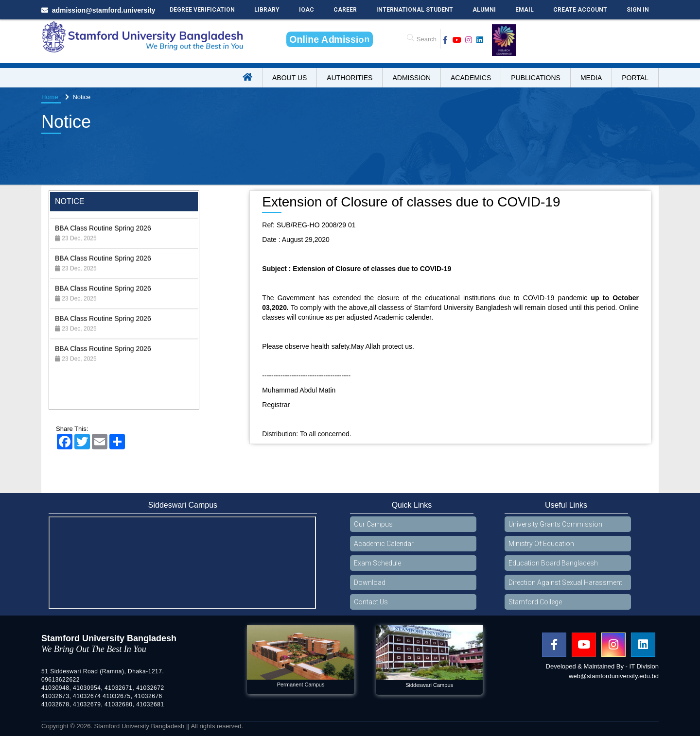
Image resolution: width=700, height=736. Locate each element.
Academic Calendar (384, 544)
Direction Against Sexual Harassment (565, 582)
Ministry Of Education (541, 544)
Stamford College (535, 602)
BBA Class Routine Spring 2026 (103, 237)
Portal (635, 78)
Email (525, 10)
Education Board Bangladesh (553, 563)
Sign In (638, 10)
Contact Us (371, 602)
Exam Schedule (377, 563)
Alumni (484, 10)
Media (591, 78)
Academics (471, 78)
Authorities (350, 78)
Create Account (580, 10)
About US (289, 78)
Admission (411, 78)
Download (370, 582)
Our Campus (373, 524)
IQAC (306, 10)
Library (267, 10)
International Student (415, 10)
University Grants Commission (555, 524)
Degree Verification (202, 10)
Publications (536, 78)
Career (345, 10)
